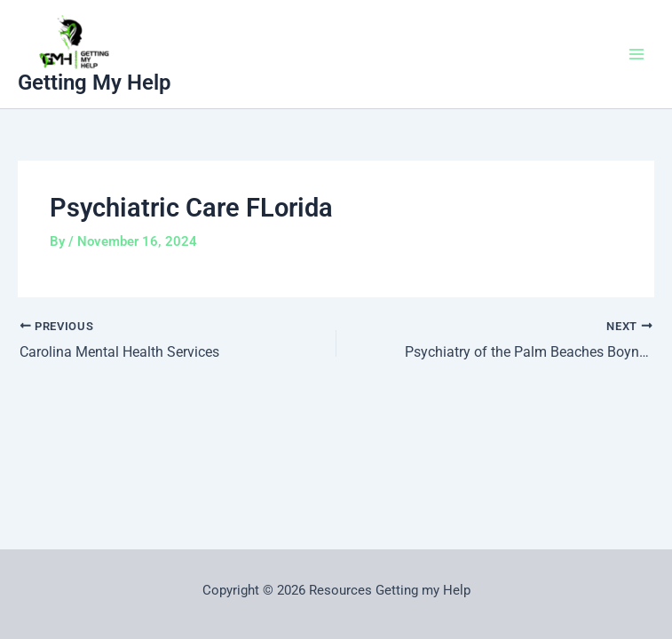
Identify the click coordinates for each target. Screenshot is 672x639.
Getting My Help (95, 83)
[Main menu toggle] (636, 54)
